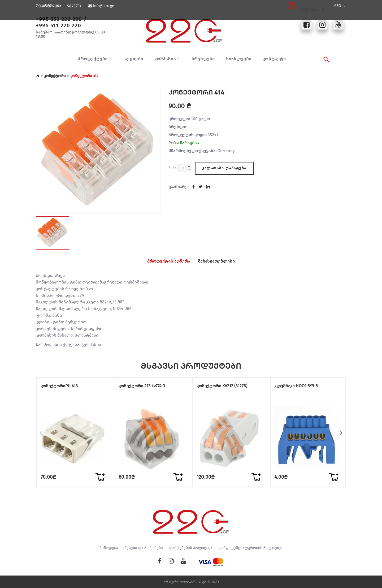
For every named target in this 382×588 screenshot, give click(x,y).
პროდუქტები (93, 59)
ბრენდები (203, 59)
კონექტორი (55, 76)
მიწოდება (109, 547)
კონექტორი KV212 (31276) (225, 387)
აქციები (134, 59)
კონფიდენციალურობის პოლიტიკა (251, 547)
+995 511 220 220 (58, 25)
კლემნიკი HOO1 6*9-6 (300, 387)
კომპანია (165, 59)
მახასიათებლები (221, 261)
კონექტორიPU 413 (63, 387)
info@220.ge (103, 6)
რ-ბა (172, 168)
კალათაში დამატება (224, 167)
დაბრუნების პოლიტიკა (191, 547)
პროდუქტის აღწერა (165, 261)
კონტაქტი (274, 59)
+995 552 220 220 (59, 19)
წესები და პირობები (144, 547)
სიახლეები (239, 59)
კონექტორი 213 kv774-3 (146, 387)
